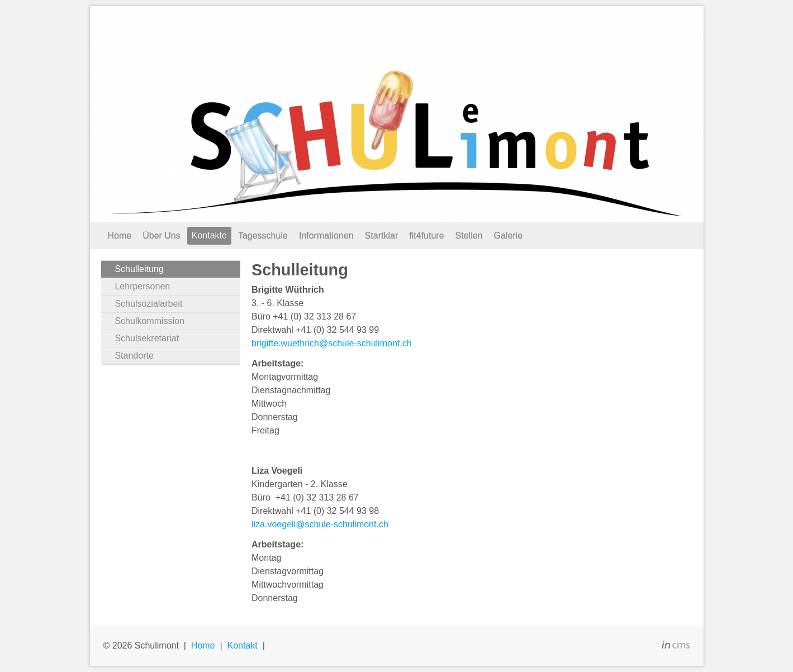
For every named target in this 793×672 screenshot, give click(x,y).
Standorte (134, 356)
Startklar (382, 235)
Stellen (469, 235)
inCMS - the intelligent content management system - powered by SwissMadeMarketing (676, 646)
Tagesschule (263, 235)
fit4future (426, 235)
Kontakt (242, 645)
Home (120, 235)
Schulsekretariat (147, 338)
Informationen (326, 235)
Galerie (508, 235)
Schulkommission (149, 321)
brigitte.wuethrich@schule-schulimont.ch (332, 343)
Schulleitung (139, 269)
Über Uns (162, 235)
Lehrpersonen (142, 286)
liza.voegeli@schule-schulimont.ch (320, 524)
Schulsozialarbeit (148, 304)
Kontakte (209, 235)
